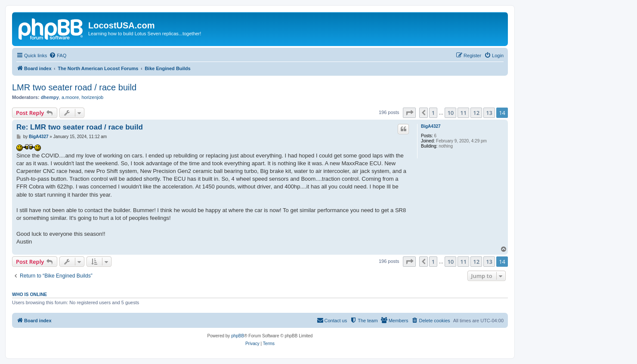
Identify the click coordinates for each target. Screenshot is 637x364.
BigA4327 (431, 126)
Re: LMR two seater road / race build (80, 127)
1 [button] (433, 113)
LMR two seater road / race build (74, 87)
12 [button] (476, 113)
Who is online (29, 294)
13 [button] (489, 113)
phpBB (238, 336)
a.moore (70, 97)
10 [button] (450, 113)
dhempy (50, 97)
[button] (409, 113)
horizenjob (92, 97)
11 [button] (463, 113)
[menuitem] (58, 56)
